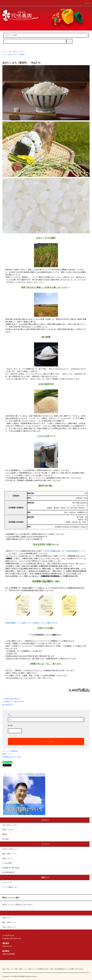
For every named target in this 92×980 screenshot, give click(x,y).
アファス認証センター (10, 887)
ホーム (5, 51)
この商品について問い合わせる (13, 702)
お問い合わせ (79, 969)
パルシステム (7, 882)
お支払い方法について (10, 849)
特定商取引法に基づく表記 (12, 757)
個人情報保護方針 (9, 872)
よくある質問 (7, 863)
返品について (7, 754)
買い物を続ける (8, 705)
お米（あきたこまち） (17, 51)
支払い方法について (8, 969)
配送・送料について (9, 854)
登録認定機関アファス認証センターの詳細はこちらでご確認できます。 (32, 623)
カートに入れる (46, 741)
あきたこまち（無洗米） (17, 54)
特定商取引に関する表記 (11, 868)
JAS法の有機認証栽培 (52, 551)
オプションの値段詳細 (10, 751)
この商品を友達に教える (11, 699)
